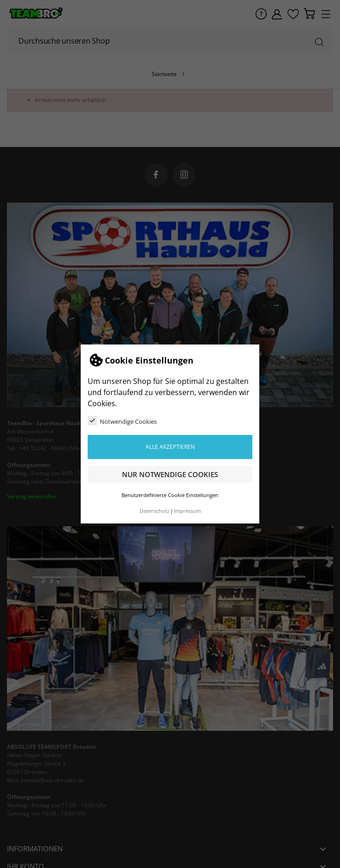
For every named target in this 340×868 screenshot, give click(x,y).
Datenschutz (154, 511)
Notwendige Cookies (122, 421)
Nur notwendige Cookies (170, 474)
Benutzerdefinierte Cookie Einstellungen (170, 495)
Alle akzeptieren (170, 447)
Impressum (187, 511)
